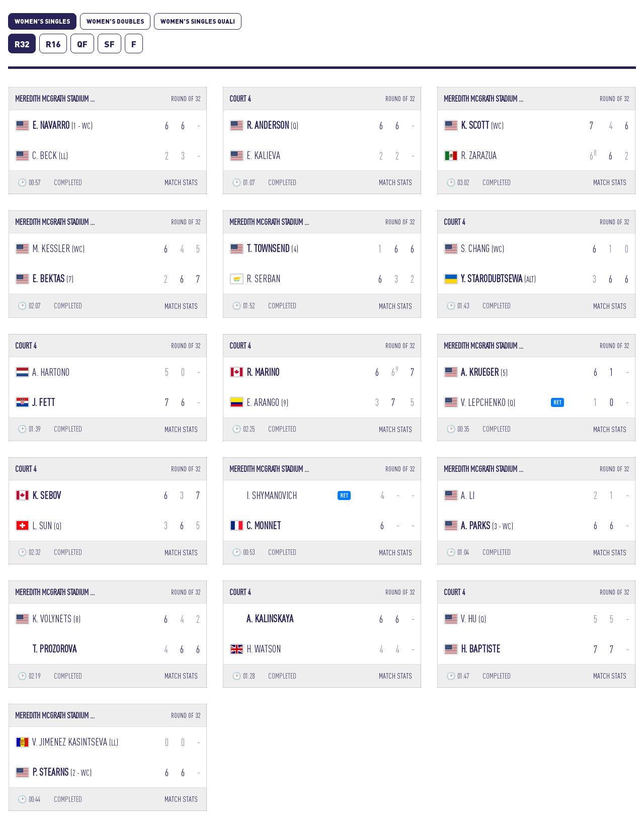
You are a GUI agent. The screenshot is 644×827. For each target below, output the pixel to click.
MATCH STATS (181, 182)
